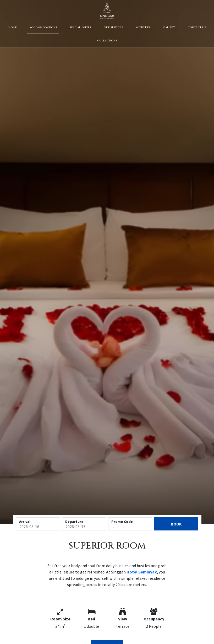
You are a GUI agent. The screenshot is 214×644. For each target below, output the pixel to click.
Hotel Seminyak (142, 572)
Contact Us (197, 28)
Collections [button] (107, 41)
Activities (143, 28)
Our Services (113, 28)
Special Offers (80, 28)
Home (13, 28)
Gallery (169, 28)
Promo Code (122, 522)
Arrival (25, 522)
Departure (74, 522)
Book (176, 524)
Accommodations (43, 28)
